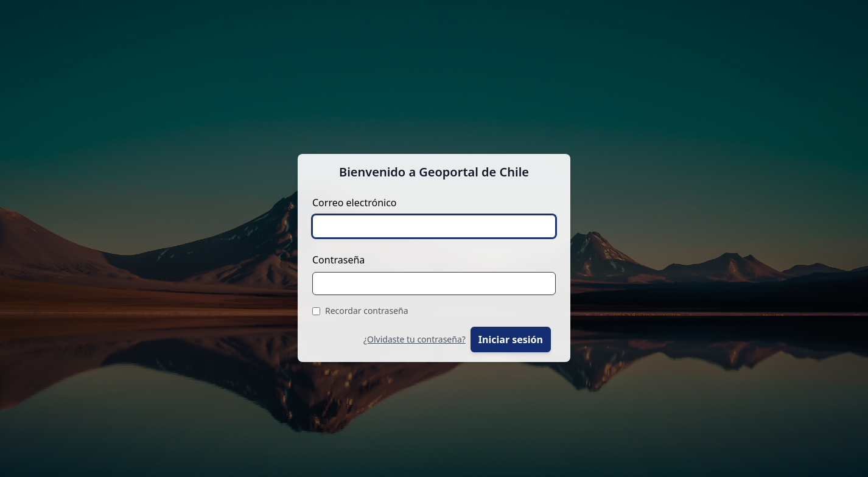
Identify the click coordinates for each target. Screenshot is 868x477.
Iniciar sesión (511, 339)
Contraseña (338, 260)
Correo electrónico (355, 203)
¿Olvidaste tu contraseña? (415, 339)
